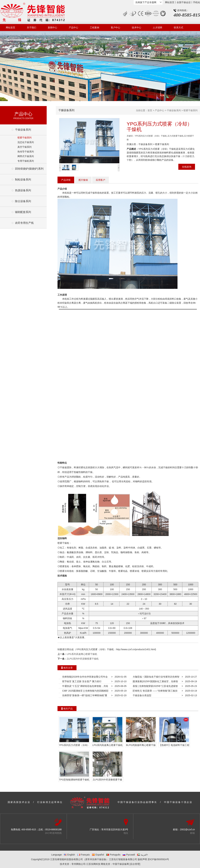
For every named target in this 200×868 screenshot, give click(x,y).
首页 (150, 110)
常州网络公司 (78, 864)
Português (113, 855)
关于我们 (31, 28)
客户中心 (115, 28)
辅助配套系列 (23, 212)
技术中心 (136, 28)
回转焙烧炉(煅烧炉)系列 (29, 169)
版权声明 (142, 859)
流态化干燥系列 (26, 142)
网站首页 (170, 2)
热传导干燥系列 (26, 152)
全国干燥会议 (184, 2)
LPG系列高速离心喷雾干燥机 (82, 654)
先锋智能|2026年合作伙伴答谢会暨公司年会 (84, 677)
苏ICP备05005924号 (158, 859)
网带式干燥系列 (26, 156)
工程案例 (94, 28)
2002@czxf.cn (187, 829)
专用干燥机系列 (26, 161)
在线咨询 (187, 167)
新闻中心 (52, 28)
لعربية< (142, 855)
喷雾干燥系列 (24, 138)
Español (98, 855)
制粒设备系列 (23, 180)
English (69, 855)
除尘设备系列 (23, 201)
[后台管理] (135, 864)
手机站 (196, 2)
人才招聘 (157, 28)
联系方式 (178, 28)
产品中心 (73, 28)
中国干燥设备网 (121, 864)
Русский (129, 855)
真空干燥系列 (24, 147)
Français (84, 855)
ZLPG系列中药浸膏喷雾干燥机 (83, 659)
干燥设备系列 (23, 130)
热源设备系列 (23, 190)
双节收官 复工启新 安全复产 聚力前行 (81, 681)
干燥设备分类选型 (141, 695)
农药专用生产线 (24, 223)
